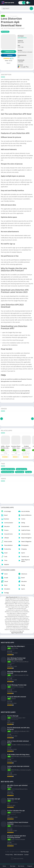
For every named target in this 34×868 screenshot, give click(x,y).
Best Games (21, 866)
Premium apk (20, 472)
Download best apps (8, 472)
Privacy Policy (9, 855)
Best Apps (13, 866)
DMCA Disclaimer (19, 855)
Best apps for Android (8, 469)
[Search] (24, 3)
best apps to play (21, 469)
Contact (26, 855)
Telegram (30, 866)
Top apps (28, 472)
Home (7, 16)
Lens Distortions (22, 37)
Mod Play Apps (25, 852)
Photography (14, 16)
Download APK (7, 52)
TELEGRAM (7, 55)
